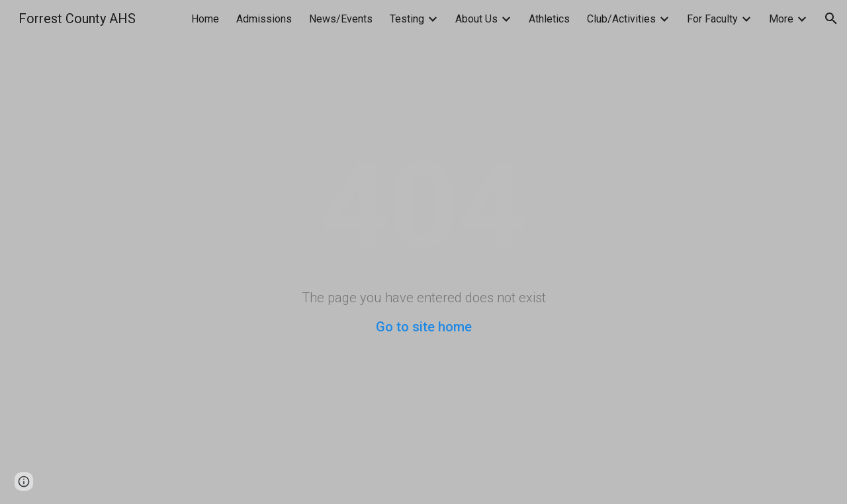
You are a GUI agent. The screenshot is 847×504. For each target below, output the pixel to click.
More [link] (781, 19)
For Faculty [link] (712, 19)
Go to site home (424, 327)
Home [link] (205, 19)
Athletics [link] (549, 19)
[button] (831, 19)
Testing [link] (407, 19)
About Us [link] (476, 19)
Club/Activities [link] (621, 19)
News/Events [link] (341, 19)
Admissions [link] (264, 19)
